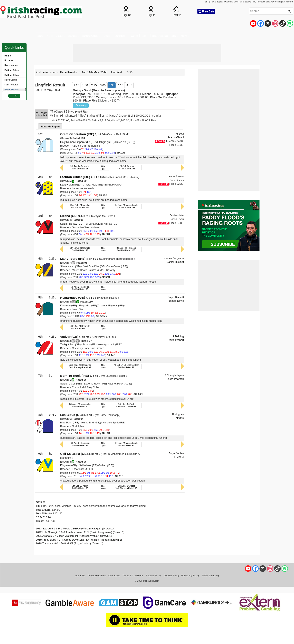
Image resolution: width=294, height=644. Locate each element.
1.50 (85, 85)
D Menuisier (177, 215)
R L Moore (178, 457)
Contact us (114, 575)
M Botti (180, 134)
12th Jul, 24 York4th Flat (126, 167)
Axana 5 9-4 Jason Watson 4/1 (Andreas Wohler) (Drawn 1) (77, 536)
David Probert (176, 340)
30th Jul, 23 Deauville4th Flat (80, 327)
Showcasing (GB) (70, 266)
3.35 (112, 85)
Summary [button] (81, 105)
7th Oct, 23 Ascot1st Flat (80, 487)
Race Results (68, 72)
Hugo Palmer (176, 176)
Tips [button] (145, 36)
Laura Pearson (175, 379)
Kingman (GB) (69, 305)
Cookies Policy (171, 575)
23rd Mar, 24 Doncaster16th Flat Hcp (80, 366)
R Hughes (178, 414)
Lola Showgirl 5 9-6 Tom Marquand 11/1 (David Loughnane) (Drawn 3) (83, 532)
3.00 (103, 85)
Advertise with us (97, 575)
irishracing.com (46, 72)
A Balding (178, 336)
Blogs (175, 36)
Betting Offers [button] (91, 36)
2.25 (94, 85)
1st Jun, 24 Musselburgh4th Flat (126, 206)
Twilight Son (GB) (70, 344)
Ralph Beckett (176, 297)
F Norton (179, 418)
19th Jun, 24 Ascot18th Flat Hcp (126, 487)
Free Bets (207, 11)
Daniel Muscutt (175, 262)
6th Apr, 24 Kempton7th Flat (80, 288)
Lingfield (116, 72)
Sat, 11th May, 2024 (94, 72)
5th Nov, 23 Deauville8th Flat (80, 249)
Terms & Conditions (133, 575)
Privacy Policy (153, 575)
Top (15, 96)
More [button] (185, 36)
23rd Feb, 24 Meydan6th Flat (80, 206)
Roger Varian (176, 453)
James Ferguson (174, 258)
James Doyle (176, 301)
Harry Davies (176, 180)
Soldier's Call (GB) (71, 384)
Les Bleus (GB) (72, 415)
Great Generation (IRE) (77, 134)
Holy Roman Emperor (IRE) (76, 142)
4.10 (120, 85)
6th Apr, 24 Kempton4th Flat (80, 444)
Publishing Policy (190, 575)
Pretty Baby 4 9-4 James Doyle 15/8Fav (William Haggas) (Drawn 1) (82, 540)
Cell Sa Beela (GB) (74, 454)
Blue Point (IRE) (70, 423)
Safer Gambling (210, 575)
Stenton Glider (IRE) (75, 177)
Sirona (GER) (70, 216)
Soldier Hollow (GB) (72, 224)
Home (40, 36)
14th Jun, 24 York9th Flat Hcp (126, 405)
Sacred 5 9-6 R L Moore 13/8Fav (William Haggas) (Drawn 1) (78, 529)
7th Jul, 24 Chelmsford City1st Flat (126, 366)
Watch (134, 36)
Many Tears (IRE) (73, 259)
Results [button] (74, 36)
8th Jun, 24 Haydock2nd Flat (126, 249)
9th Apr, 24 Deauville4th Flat (80, 167)
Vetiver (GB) (69, 337)
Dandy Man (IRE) (70, 185)
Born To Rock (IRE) (75, 376)
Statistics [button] (121, 36)
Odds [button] (108, 36)
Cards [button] (60, 36)
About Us (80, 575)
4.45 (129, 85)
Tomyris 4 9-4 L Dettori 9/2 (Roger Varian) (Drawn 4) (73, 543)
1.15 (76, 85)
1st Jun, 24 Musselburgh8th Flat (126, 444)
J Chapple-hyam (174, 375)
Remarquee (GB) (73, 298)
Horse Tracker (160, 36)
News (50, 36)
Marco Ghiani (176, 137)
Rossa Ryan (177, 219)
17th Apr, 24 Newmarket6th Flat (80, 405)
